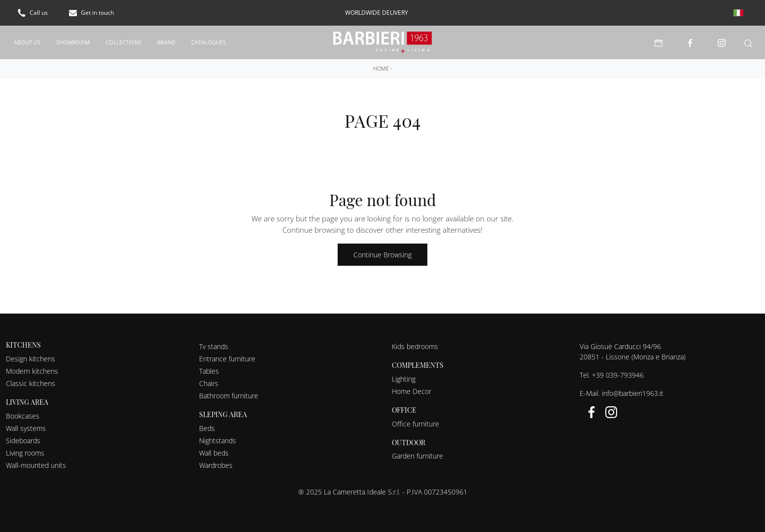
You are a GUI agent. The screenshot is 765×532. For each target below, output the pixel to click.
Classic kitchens (31, 383)
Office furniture (416, 423)
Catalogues (209, 42)
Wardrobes (216, 465)
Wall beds (214, 452)
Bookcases (23, 415)
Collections (123, 42)
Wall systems (26, 428)
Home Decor (412, 391)
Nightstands (218, 440)
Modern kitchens (32, 371)
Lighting (404, 378)
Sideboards (23, 440)
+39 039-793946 (618, 374)
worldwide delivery (377, 13)
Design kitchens (31, 358)
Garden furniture (417, 455)
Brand (166, 42)
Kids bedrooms (415, 346)
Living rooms (25, 452)
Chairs (209, 383)
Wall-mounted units (36, 465)
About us (27, 42)
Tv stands (214, 346)
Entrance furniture (227, 358)
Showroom (73, 42)
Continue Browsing (382, 254)
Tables (209, 371)
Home (381, 68)
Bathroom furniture (229, 395)
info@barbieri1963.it (633, 393)
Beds (207, 428)
